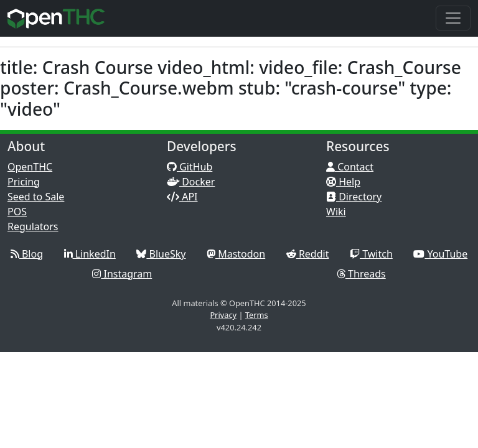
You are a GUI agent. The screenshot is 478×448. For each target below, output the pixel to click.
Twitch (371, 254)
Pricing (24, 182)
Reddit (308, 254)
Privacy (223, 315)
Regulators (33, 226)
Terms (257, 315)
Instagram (122, 274)
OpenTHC (30, 167)
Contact (350, 167)
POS (17, 212)
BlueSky (161, 254)
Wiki (336, 212)
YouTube (440, 254)
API (182, 197)
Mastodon (236, 254)
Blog (27, 254)
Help (343, 182)
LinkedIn (90, 254)
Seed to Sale (36, 197)
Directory (354, 197)
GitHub (190, 167)
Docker (191, 182)
